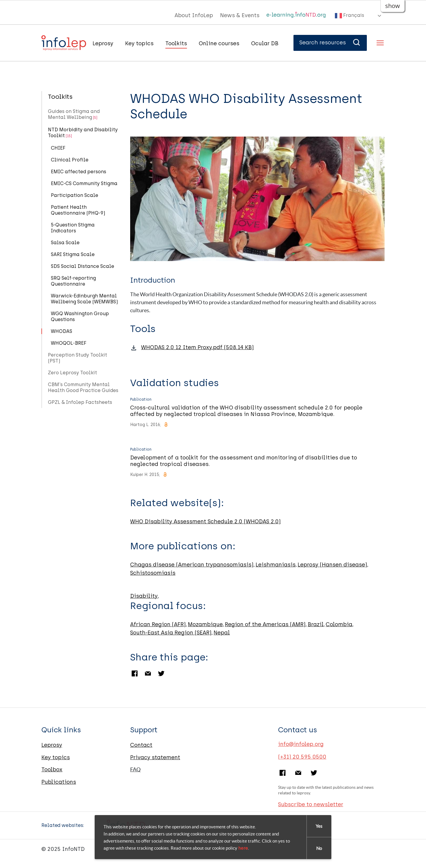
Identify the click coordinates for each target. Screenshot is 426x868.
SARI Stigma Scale (73, 254)
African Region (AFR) (158, 624)
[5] (95, 118)
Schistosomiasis (153, 573)
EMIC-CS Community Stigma (84, 183)
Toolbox (52, 770)
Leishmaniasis (276, 565)
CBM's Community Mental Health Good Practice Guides (83, 387)
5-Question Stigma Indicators (73, 228)
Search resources (330, 43)
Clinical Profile (70, 160)
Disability (144, 596)
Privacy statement (155, 757)
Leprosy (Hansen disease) (332, 565)
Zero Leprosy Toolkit (72, 373)
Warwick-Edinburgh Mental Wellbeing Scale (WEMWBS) (84, 299)
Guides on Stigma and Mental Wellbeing (74, 114)
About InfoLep (194, 15)
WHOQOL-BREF (69, 343)
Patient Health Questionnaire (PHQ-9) (78, 210)
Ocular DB (265, 43)
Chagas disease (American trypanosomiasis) (192, 565)
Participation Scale (75, 195)
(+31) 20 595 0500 (302, 757)
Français (350, 16)
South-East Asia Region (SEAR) (171, 633)
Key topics (139, 43)
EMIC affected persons (79, 172)
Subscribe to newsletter (311, 804)
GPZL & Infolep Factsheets (80, 402)
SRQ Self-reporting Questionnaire (73, 281)
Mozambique (205, 624)
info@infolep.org (301, 744)
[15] (69, 136)
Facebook (135, 673)
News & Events (240, 15)
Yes (319, 826)
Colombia (339, 624)
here (243, 848)
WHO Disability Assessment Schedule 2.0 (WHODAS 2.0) (205, 522)
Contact (141, 745)
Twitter (161, 673)
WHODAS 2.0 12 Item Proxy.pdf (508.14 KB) (197, 347)
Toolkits (176, 43)
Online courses (219, 43)
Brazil (316, 624)
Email (148, 673)
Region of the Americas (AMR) (265, 624)
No (319, 848)
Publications (59, 782)
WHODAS (62, 331)
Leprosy (103, 43)
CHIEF (58, 148)
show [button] (393, 6)
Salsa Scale (65, 243)
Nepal (222, 633)
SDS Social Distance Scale (83, 266)
